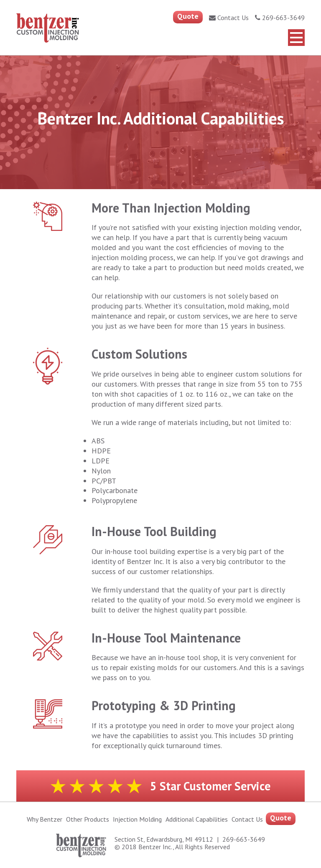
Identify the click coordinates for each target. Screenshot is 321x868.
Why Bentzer (45, 819)
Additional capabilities (197, 819)
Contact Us (229, 18)
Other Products (88, 819)
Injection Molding (137, 819)
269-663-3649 (280, 18)
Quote (188, 16)
